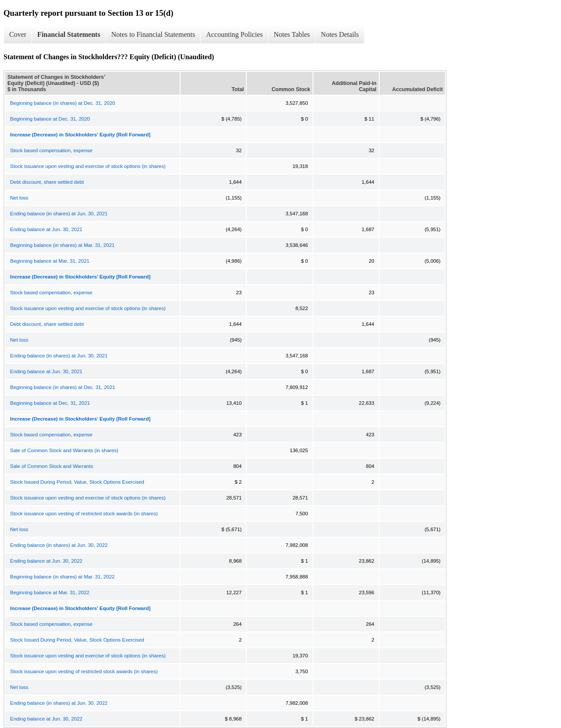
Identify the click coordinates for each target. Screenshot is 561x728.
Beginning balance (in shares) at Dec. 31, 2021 (63, 387)
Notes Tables (292, 34)
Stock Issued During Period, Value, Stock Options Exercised (77, 482)
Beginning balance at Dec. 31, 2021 (50, 403)
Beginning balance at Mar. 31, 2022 (50, 592)
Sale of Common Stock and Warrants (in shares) (64, 450)
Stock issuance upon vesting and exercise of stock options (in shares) (88, 166)
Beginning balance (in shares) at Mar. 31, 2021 (62, 245)
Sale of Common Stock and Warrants (51, 466)
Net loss (19, 198)
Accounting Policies (234, 34)
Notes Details (340, 34)
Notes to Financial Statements (153, 34)
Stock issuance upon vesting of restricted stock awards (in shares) (84, 514)
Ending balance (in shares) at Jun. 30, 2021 (59, 214)
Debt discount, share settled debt (47, 182)
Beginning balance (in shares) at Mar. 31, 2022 (62, 577)
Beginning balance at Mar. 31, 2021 (50, 261)
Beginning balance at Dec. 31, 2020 (50, 119)
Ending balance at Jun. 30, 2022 (46, 561)
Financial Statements (69, 34)
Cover (18, 34)
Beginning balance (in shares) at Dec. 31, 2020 (63, 103)
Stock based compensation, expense (51, 150)
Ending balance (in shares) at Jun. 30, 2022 (59, 545)
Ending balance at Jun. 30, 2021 (46, 229)
